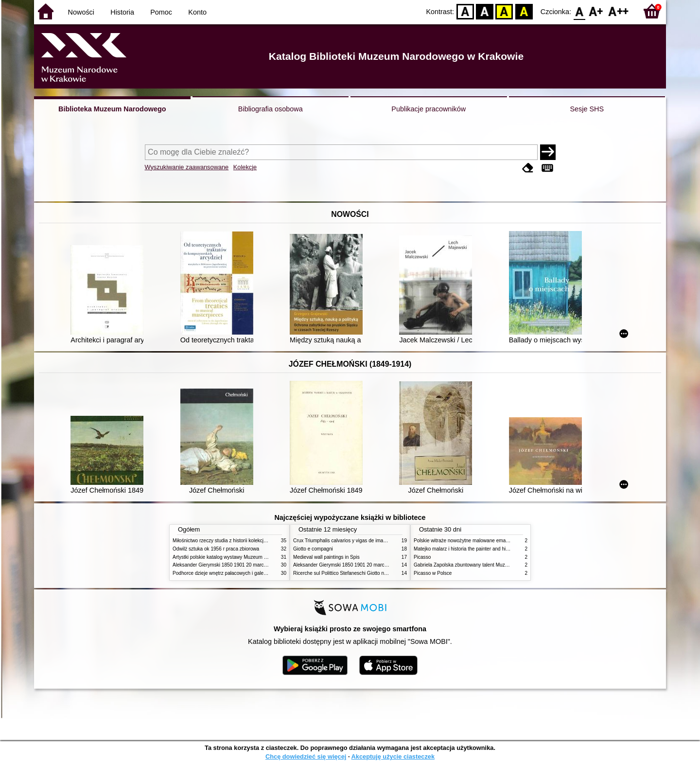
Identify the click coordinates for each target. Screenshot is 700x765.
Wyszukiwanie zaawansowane (187, 167)
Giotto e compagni (313, 549)
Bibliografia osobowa (271, 109)
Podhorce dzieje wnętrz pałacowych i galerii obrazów (230, 573)
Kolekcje (245, 167)
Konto (197, 12)
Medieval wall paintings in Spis (326, 557)
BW (485, 11)
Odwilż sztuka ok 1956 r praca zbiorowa (216, 549)
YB (504, 11)
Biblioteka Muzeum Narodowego (112, 109)
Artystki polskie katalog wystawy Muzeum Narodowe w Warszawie (244, 557)
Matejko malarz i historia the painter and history (465, 549)
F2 (619, 11)
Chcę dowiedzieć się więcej (306, 756)
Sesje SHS (587, 109)
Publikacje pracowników (429, 109)
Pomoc (161, 12)
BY (524, 11)
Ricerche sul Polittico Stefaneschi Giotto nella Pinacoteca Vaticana (365, 573)
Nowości (81, 12)
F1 (596, 11)
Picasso (422, 557)
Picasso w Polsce (433, 573)
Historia (122, 12)
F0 (579, 11)
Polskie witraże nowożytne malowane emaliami (465, 541)
